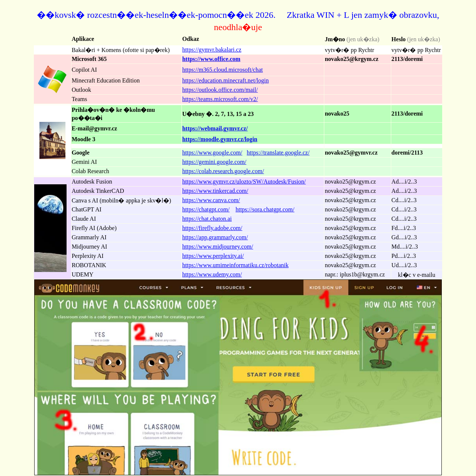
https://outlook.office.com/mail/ (220, 90)
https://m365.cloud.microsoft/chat (223, 70)
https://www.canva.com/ (211, 200)
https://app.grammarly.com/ (215, 237)
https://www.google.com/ (212, 153)
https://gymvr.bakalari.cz (212, 50)
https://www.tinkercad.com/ (215, 191)
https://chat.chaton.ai (207, 219)
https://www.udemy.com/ (212, 274)
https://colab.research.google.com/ (223, 171)
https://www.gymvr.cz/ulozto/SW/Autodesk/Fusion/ (244, 182)
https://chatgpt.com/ (206, 209)
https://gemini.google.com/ (214, 162)
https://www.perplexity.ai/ (213, 256)
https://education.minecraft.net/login (226, 80)
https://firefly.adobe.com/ (212, 228)
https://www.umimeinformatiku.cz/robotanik (235, 265)
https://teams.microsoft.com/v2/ (220, 99)
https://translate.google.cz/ (278, 153)
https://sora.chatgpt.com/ (265, 209)
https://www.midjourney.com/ (218, 247)
